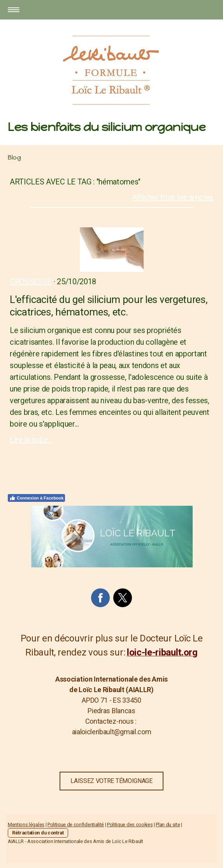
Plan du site (168, 825)
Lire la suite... (31, 439)
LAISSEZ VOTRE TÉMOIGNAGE (111, 781)
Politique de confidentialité (76, 825)
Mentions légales (26, 825)
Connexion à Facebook (36, 498)
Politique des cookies (130, 825)
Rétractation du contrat (38, 833)
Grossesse (31, 282)
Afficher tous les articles (173, 197)
